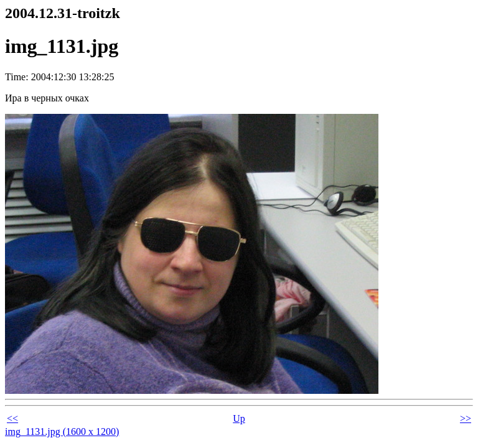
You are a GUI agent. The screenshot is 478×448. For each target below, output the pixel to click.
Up (239, 418)
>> (466, 418)
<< (12, 418)
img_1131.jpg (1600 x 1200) (62, 432)
